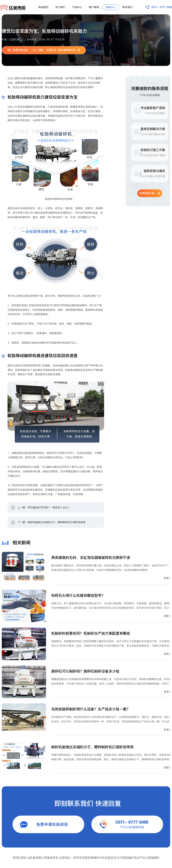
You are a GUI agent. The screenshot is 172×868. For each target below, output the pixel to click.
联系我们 (128, 7)
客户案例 (94, 7)
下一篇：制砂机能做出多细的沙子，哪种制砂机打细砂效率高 (51, 522)
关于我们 (60, 7)
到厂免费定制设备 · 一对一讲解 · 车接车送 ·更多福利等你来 (42, 50)
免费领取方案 (147, 193)
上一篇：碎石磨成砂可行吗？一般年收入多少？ (44, 508)
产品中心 (77, 7)
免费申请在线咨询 (52, 824)
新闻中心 (111, 7)
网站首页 (43, 7)
